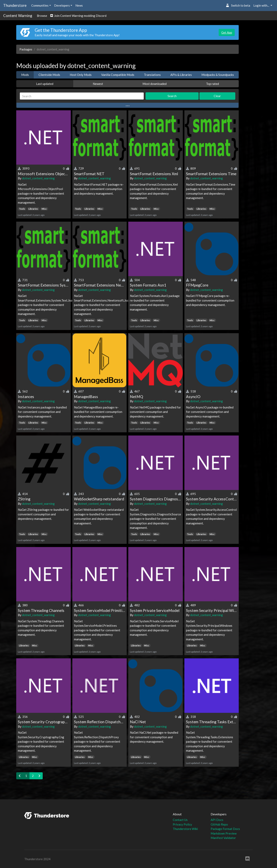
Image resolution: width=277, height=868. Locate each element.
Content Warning (18, 16)
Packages (26, 49)
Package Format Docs (225, 829)
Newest (98, 84)
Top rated (212, 84)
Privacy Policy (182, 824)
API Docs (217, 820)
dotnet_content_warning (38, 178)
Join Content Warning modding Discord (78, 16)
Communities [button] (40, 5)
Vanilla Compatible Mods (118, 75)
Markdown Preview (224, 833)
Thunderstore (15, 5)
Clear (217, 96)
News (79, 5)
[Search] (82, 96)
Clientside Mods (49, 75)
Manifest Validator (223, 838)
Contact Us (180, 820)
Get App (227, 32)
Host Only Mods (81, 75)
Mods (25, 75)
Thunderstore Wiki (185, 829)
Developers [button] (62, 5)
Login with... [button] (262, 5)
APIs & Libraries (181, 75)
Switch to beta (238, 5)
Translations (152, 75)
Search (172, 96)
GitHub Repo (219, 824)
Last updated (45, 84)
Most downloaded (155, 84)
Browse (42, 16)
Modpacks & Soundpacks (218, 75)
